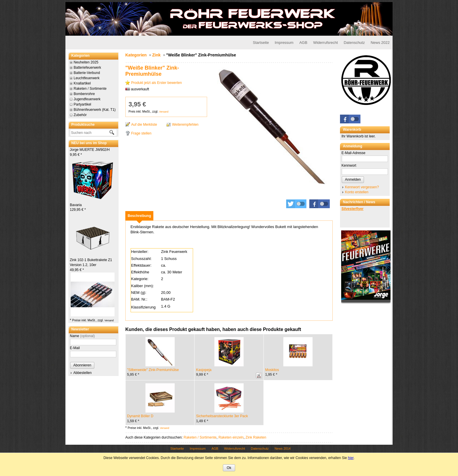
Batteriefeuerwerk (87, 68)
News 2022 (380, 43)
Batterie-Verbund (87, 73)
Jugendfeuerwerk (87, 99)
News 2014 (283, 449)
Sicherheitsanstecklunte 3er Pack (222, 416)
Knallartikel (82, 83)
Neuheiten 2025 (86, 62)
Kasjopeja (204, 370)
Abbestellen (83, 373)
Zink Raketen (256, 437)
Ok (229, 468)
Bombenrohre (84, 94)
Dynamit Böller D (140, 416)
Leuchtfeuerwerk (87, 78)
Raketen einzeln (231, 437)
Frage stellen (141, 133)
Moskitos (272, 370)
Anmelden (353, 180)
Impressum (284, 43)
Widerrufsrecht (326, 43)
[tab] (139, 216)
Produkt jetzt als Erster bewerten (156, 83)
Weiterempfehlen (185, 125)
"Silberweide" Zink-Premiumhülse (153, 370)
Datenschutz (354, 43)
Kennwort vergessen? (362, 187)
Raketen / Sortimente (90, 89)
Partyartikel (82, 104)
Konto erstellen (357, 192)
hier (351, 458)
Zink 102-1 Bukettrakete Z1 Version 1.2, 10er (91, 265)
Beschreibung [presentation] (139, 216)
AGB (303, 43)
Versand (109, 320)
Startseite (261, 43)
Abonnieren (82, 365)
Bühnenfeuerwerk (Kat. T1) (95, 110)
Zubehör (80, 115)
